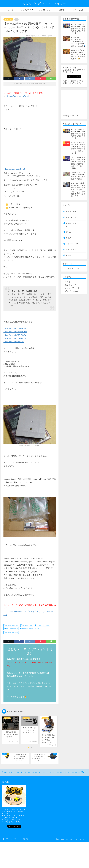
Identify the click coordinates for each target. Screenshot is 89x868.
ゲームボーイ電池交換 (12, 629)
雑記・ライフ (71, 250)
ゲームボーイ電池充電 (12, 632)
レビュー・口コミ (73, 244)
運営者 (62, 10)
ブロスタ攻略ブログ (71, 268)
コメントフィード (72, 288)
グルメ (68, 238)
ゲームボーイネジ (27, 625)
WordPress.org (72, 291)
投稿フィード (70, 285)
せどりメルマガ (27, 10)
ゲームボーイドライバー (12, 625)
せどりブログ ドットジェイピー (44, 3)
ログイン (69, 282)
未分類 (68, 255)
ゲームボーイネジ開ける (43, 625)
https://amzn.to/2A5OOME (15, 332)
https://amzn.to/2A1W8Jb (15, 338)
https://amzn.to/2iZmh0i (14, 169)
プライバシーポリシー (14, 822)
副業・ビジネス (72, 218)
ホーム (11, 10)
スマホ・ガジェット (73, 225)
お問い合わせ (78, 10)
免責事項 (26, 839)
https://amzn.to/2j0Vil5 (14, 342)
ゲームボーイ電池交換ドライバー (30, 629)
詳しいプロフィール (13, 820)
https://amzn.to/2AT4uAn (15, 328)
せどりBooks (44, 10)
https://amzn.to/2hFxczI (18, 96)
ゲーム (68, 232)
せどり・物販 (8, 19)
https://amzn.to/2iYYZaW (15, 335)
